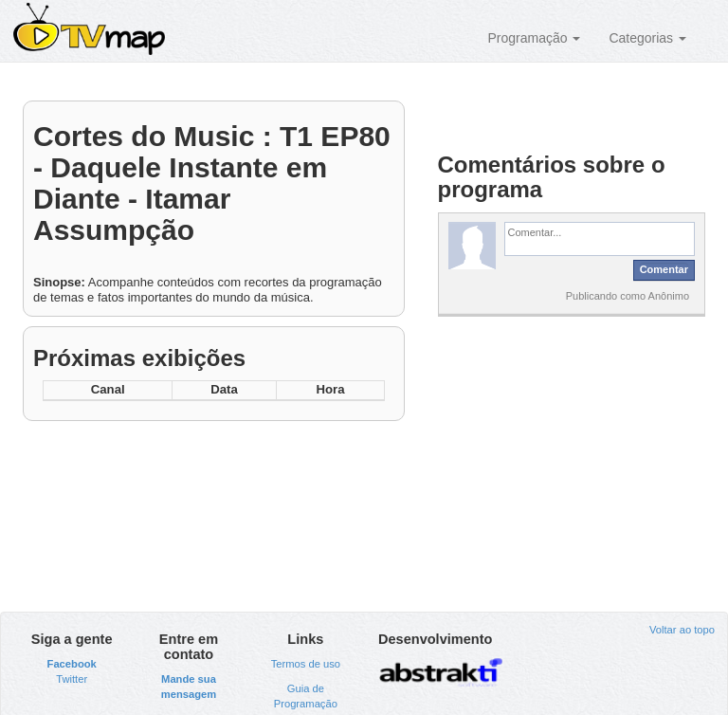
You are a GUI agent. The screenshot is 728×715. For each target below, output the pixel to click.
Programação (534, 38)
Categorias (647, 38)
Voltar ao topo (682, 630)
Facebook (72, 664)
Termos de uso (306, 664)
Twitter (72, 679)
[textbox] (600, 239)
